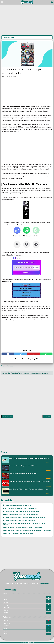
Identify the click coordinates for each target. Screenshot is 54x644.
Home (5, 597)
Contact (6, 602)
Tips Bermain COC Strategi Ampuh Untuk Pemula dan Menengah (25, 517)
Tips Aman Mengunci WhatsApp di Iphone (18, 505)
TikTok (5, 628)
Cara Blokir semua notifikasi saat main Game (19, 534)
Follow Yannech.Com (9, 590)
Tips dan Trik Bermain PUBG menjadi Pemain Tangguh (22, 511)
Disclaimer (7, 607)
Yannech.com (31, 642)
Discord (6, 634)
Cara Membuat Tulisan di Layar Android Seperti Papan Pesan (28, 489)
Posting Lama (47, 416)
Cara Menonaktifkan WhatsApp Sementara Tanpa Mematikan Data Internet (25, 524)
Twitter (6, 631)
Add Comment (13, 76)
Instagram (7, 623)
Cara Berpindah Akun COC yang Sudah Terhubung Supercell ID (29, 458)
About (5, 600)
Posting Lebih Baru (7, 416)
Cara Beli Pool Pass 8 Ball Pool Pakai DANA (23, 474)
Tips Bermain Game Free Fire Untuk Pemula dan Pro (21, 520)
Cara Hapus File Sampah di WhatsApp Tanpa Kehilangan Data (24, 528)
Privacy (6, 605)
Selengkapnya (45, 584)
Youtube (6, 621)
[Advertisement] (27, 20)
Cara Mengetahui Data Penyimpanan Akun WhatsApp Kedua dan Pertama (28, 531)
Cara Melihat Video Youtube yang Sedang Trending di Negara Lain (30, 481)
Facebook (6, 626)
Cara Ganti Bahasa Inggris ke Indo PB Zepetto (24, 466)
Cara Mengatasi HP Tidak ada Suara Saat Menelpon (21, 508)
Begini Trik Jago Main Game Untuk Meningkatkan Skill (21, 514)
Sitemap (6, 610)
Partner (6, 613)
